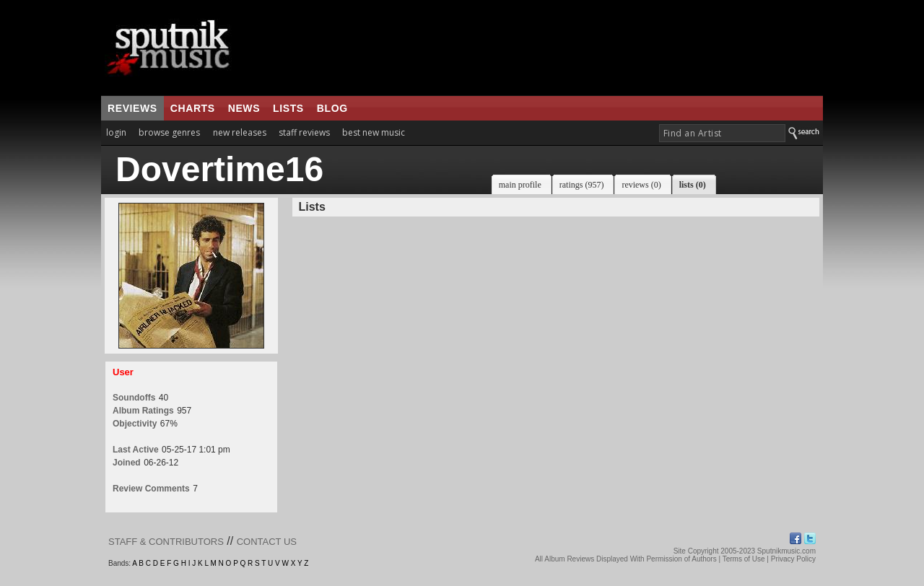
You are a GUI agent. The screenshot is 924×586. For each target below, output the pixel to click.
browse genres (169, 132)
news (244, 108)
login (116, 132)
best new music (374, 132)
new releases (240, 132)
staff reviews (304, 132)
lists (288, 108)
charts (193, 108)
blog (332, 108)
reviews (132, 108)
